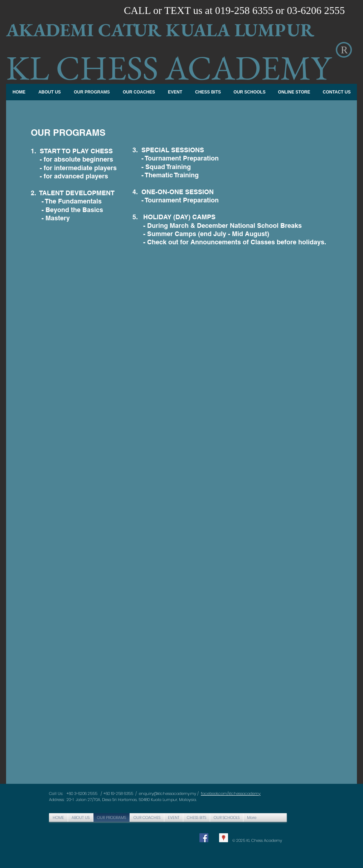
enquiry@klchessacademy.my (168, 793)
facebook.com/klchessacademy (231, 793)
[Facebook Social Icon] (204, 838)
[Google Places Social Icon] (224, 838)
